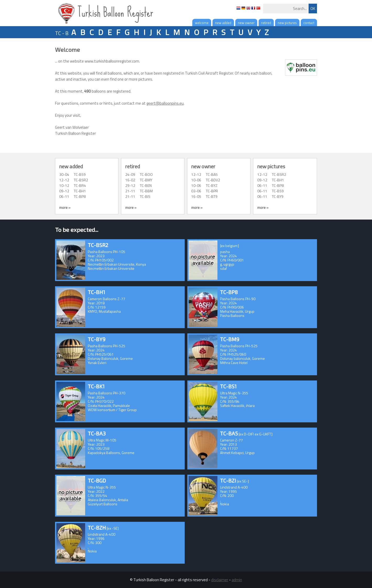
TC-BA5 (212, 174)
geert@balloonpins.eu (165, 103)
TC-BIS (145, 196)
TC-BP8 (80, 196)
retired (266, 23)
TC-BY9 (278, 196)
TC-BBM (146, 191)
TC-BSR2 (81, 180)
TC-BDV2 (213, 180)
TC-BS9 (80, 174)
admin (237, 580)
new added (223, 23)
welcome (202, 23)
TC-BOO (146, 174)
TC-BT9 (212, 196)
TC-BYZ (212, 185)
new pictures (287, 23)
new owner (246, 23)
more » (65, 207)
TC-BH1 (80, 191)
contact (309, 23)
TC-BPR (212, 191)
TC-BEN (146, 185)
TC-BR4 (80, 185)
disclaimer (220, 580)
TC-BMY (146, 180)
